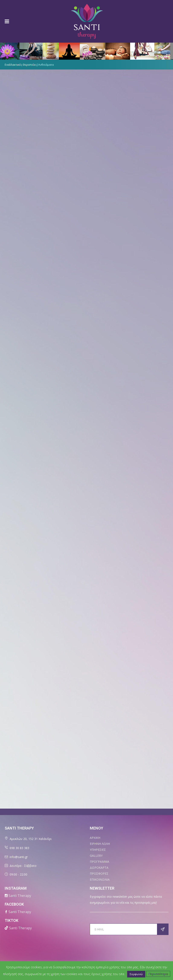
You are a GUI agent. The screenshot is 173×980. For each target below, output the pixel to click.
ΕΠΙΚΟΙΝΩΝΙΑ (100, 879)
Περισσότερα (158, 974)
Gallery (96, 856)
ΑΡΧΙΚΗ (95, 838)
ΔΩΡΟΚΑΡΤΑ (99, 868)
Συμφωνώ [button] (136, 974)
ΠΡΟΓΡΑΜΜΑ (100, 862)
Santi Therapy (20, 896)
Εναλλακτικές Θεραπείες (21, 65)
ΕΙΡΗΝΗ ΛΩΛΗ (100, 844)
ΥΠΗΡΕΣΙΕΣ (98, 850)
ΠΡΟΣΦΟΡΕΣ (99, 874)
